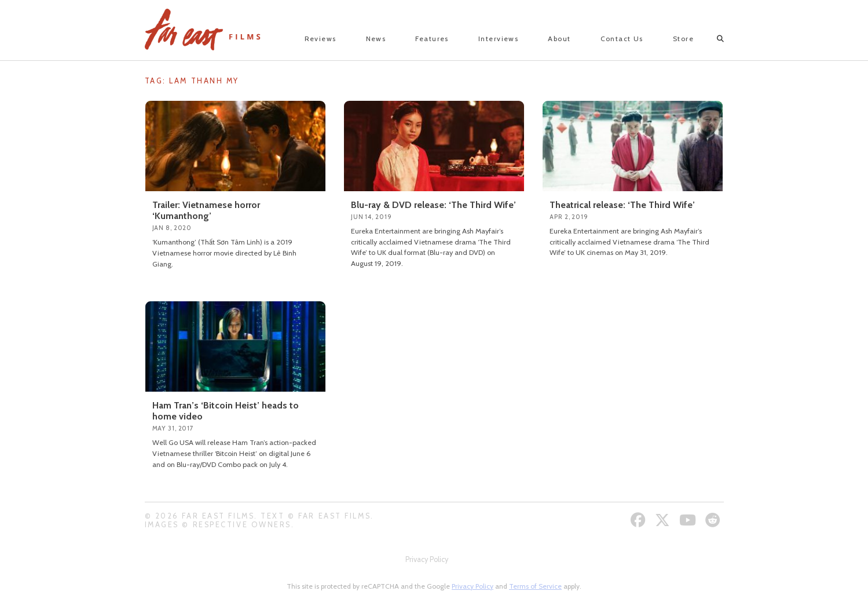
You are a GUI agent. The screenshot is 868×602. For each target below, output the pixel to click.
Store (683, 39)
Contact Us (622, 39)
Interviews (498, 39)
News (376, 39)
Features (432, 39)
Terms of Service (535, 586)
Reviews (321, 39)
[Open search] (710, 39)
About (559, 39)
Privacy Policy (427, 559)
